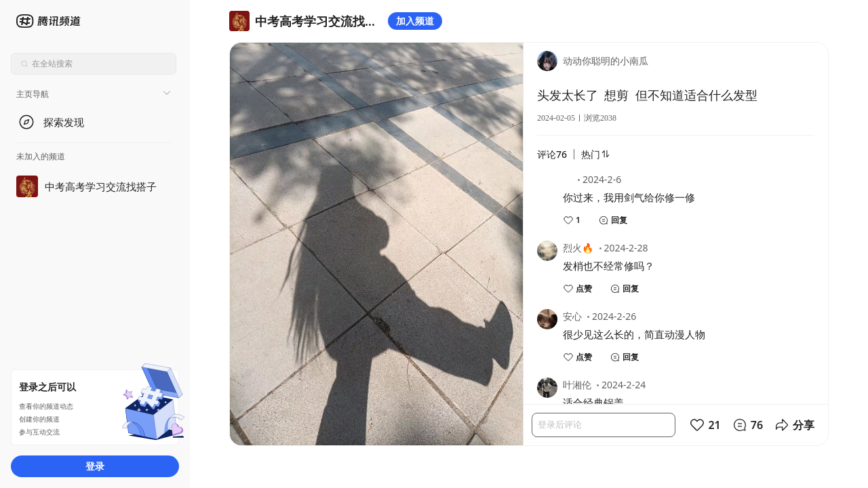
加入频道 (415, 21)
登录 (95, 466)
